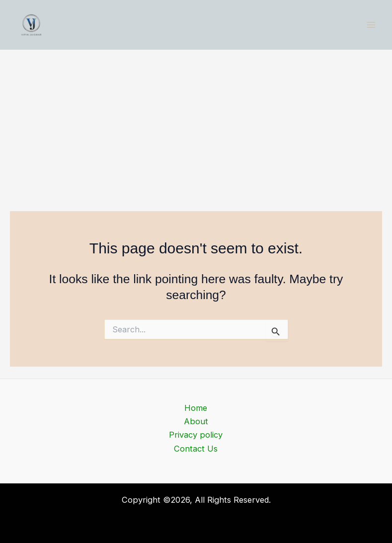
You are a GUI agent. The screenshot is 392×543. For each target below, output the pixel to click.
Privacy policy (196, 435)
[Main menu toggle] (371, 25)
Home (196, 408)
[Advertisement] (196, 124)
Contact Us (196, 449)
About (196, 421)
